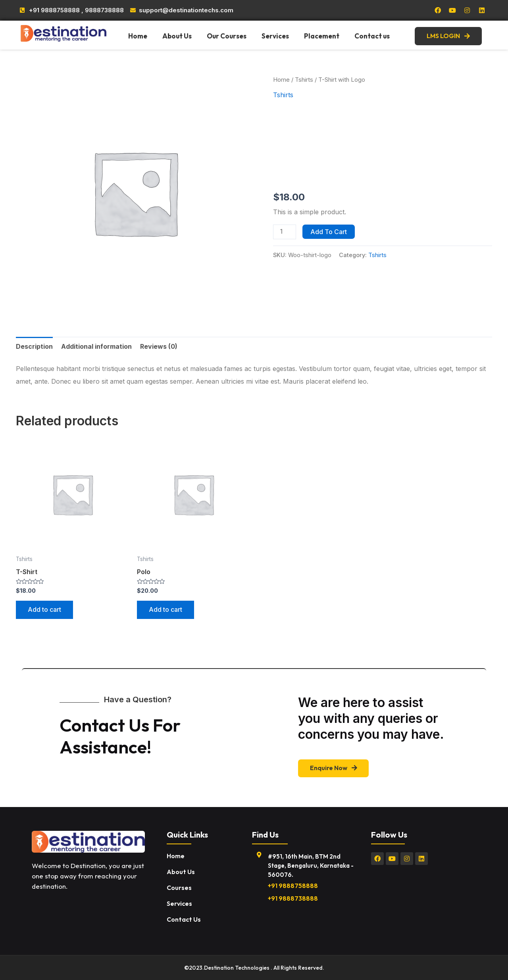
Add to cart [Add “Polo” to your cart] (165, 610)
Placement (322, 36)
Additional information (96, 346)
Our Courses (227, 36)
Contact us (372, 36)
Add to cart (329, 232)
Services (275, 36)
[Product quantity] (285, 232)
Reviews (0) (159, 346)
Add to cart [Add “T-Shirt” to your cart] (44, 610)
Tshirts (304, 80)
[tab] (34, 346)
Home (138, 36)
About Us (177, 36)
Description (34, 346)
